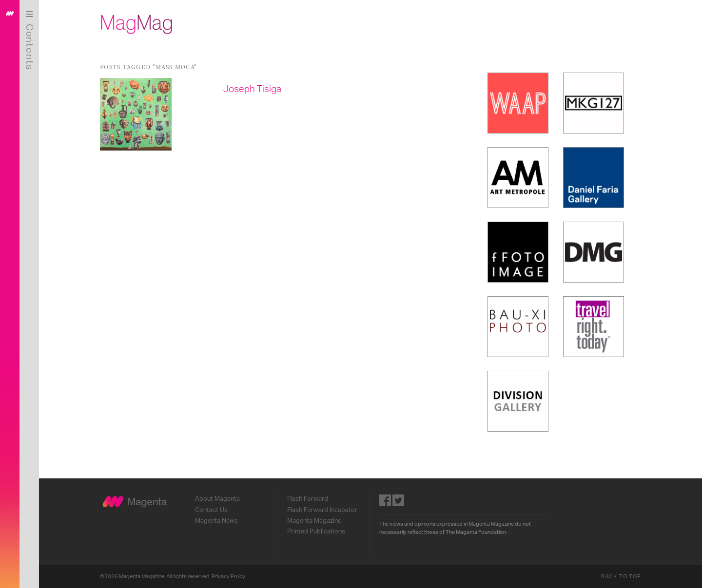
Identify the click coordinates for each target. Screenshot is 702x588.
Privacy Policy (228, 577)
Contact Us (211, 510)
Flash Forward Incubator (322, 510)
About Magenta (217, 499)
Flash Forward (308, 499)
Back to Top (621, 577)
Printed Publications (316, 531)
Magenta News (216, 521)
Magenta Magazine (314, 521)
